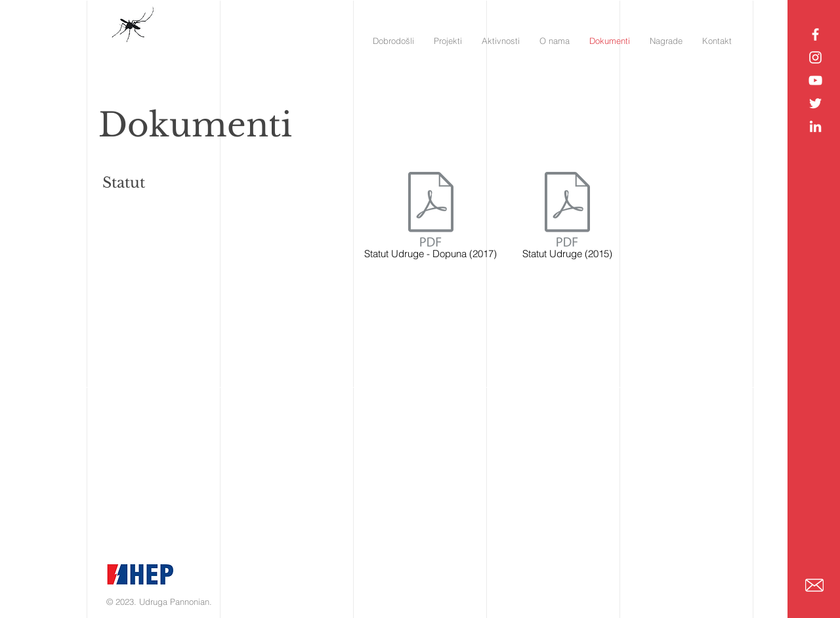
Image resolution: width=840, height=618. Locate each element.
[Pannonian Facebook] (815, 34)
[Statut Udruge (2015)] (567, 218)
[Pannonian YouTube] (815, 80)
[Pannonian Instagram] (815, 57)
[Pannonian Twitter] (815, 103)
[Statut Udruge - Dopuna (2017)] (430, 218)
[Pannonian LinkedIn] (815, 126)
